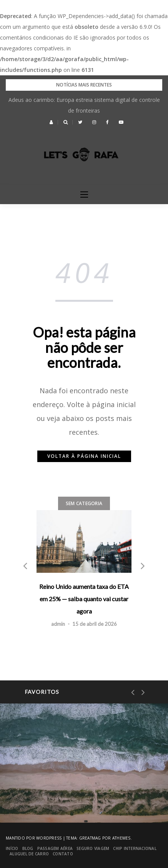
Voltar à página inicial (84, 456)
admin (58, 624)
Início (12, 848)
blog (28, 848)
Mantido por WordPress (34, 838)
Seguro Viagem (93, 848)
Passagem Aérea (55, 848)
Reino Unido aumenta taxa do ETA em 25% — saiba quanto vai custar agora (84, 599)
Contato (63, 854)
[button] (51, 122)
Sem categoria (84, 503)
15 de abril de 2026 (95, 624)
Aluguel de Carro (29, 854)
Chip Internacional (135, 848)
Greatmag (90, 838)
